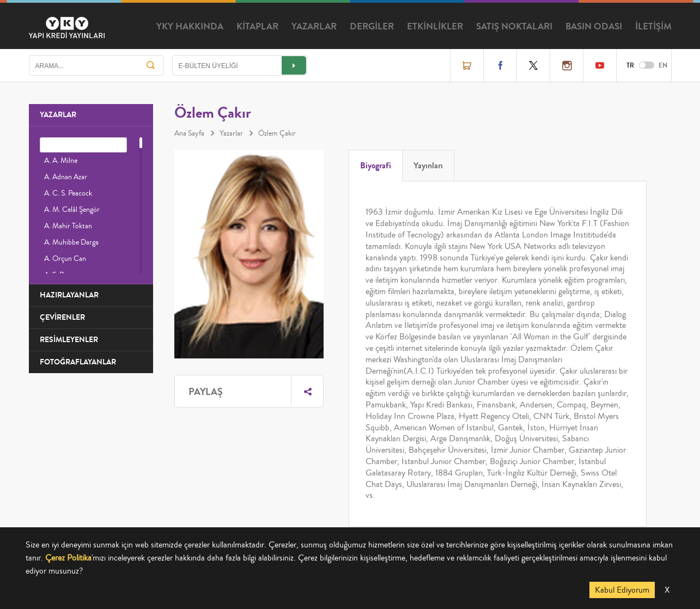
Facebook (500, 65)
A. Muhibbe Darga (71, 242)
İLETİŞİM (653, 27)
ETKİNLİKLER (435, 27)
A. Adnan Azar (66, 177)
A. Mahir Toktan (68, 226)
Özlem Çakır (277, 133)
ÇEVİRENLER (62, 317)
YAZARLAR (314, 27)
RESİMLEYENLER (69, 340)
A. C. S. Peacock (68, 193)
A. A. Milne (61, 161)
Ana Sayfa (189, 133)
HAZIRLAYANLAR (69, 295)
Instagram (567, 65)
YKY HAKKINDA (190, 27)
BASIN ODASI (594, 27)
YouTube (600, 65)
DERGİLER (372, 27)
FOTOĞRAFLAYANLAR (78, 362)
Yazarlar (231, 133)
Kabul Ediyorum (622, 590)
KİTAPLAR (257, 27)
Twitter (533, 65)
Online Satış (467, 65)
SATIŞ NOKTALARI (514, 27)
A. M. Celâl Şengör (72, 210)
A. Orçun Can (65, 259)
